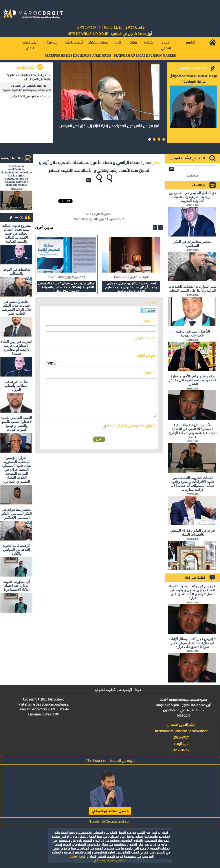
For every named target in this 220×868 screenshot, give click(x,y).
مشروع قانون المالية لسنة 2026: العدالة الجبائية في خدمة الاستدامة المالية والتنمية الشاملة (16, 234)
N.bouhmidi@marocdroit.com (110, 821)
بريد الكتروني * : (145, 338)
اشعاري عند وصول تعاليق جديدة (132, 426)
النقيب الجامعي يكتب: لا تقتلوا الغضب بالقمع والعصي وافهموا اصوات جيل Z (16, 424)
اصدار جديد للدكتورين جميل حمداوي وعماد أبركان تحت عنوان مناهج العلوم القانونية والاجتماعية (131, 287)
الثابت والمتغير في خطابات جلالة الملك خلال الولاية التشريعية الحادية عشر (16, 308)
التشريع (190, 42)
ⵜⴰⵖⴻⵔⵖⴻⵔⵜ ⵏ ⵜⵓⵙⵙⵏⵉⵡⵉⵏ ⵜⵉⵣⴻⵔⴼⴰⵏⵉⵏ (110, 27)
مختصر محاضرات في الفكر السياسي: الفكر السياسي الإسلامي (16, 514)
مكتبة (133, 42)
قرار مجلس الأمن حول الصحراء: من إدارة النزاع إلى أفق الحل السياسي (109, 126)
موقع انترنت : (147, 355)
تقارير (118, 42)
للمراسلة (52, 42)
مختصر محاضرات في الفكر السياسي (28, 96)
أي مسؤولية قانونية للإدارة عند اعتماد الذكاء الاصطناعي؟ (16, 586)
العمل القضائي (166, 45)
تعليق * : (150, 373)
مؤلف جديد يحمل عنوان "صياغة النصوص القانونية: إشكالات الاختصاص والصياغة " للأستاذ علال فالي (66, 287)
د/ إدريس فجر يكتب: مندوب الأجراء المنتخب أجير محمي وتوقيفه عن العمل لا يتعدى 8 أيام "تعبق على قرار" (192, 592)
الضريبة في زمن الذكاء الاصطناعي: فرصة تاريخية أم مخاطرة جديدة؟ (16, 348)
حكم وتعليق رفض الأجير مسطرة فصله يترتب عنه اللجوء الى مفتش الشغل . (193, 380)
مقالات (149, 42)
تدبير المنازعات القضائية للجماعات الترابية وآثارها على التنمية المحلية (29, 77)
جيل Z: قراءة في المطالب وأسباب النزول (17, 386)
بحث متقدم (193, 176)
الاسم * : (150, 321)
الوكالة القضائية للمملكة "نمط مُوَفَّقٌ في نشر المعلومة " (194, 79)
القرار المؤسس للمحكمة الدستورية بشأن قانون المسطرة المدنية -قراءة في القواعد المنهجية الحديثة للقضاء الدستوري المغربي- (16, 470)
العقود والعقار (74, 42)
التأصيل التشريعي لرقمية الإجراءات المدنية (192, 333)
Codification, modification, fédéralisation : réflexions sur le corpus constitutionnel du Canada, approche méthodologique (16, 176)
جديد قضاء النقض (30, 45)
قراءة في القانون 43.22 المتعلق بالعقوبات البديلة (192, 532)
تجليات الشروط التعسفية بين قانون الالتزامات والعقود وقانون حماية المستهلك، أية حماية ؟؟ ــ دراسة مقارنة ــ (192, 484)
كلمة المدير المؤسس (194, 68)
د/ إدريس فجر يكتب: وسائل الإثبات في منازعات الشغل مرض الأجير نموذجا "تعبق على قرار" (192, 643)
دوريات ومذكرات (98, 42)
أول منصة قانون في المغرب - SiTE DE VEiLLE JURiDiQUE (110, 34)
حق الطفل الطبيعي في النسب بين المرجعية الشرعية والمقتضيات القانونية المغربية (27, 88)
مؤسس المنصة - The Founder (110, 760)
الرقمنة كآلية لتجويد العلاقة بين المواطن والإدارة (16, 550)
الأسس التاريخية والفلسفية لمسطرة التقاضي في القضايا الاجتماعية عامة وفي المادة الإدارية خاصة (192, 431)
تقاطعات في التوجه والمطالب (16, 272)
